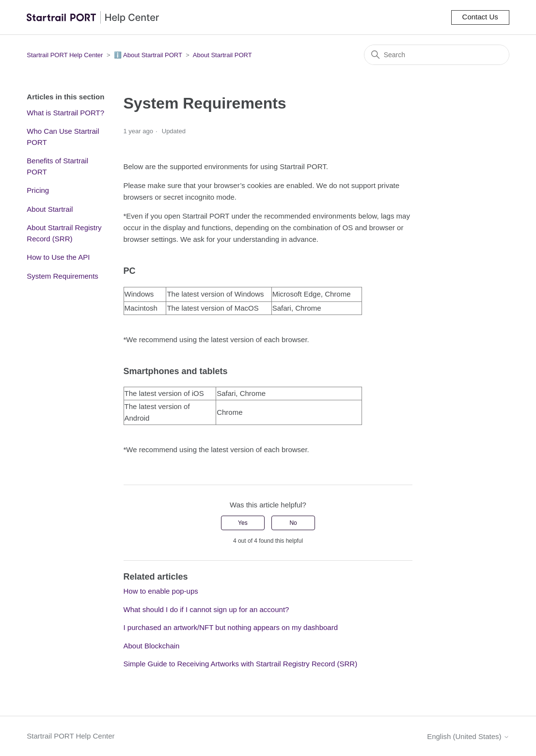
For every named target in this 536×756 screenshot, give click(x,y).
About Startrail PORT (222, 55)
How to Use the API (58, 257)
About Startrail (50, 209)
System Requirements (63, 276)
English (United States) (468, 736)
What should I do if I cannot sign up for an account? (206, 609)
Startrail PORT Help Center (65, 55)
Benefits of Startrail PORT (57, 166)
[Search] (437, 55)
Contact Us (480, 17)
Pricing (38, 190)
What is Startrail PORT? (65, 113)
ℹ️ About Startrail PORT (148, 55)
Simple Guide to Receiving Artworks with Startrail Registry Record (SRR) (241, 664)
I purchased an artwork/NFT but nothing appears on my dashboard (231, 627)
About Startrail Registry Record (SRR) (64, 233)
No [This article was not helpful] (293, 523)
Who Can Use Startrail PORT (63, 137)
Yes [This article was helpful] (243, 523)
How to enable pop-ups (161, 591)
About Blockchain (152, 646)
